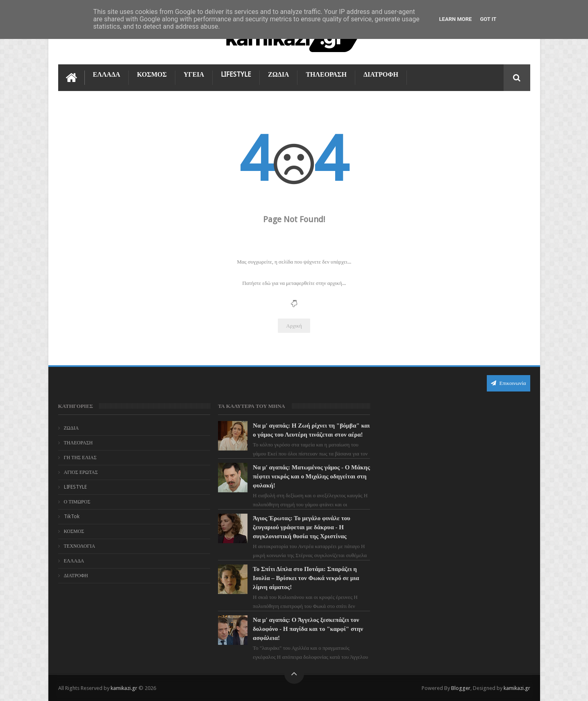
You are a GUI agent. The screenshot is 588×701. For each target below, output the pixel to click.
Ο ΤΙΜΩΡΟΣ (77, 502)
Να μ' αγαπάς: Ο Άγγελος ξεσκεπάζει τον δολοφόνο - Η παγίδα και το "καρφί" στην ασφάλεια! (308, 629)
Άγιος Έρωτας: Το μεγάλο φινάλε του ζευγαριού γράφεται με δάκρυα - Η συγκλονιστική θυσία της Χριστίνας (302, 527)
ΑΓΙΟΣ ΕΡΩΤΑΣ (81, 472)
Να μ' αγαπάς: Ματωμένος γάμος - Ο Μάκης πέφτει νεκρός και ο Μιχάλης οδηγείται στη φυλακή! (311, 476)
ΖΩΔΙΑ (278, 74)
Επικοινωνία (509, 383)
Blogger (461, 688)
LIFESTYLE (236, 74)
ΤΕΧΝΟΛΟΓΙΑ (80, 546)
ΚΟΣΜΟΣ (152, 74)
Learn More (456, 19)
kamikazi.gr (124, 688)
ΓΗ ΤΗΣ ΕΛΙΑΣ (80, 457)
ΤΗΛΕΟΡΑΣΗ (326, 74)
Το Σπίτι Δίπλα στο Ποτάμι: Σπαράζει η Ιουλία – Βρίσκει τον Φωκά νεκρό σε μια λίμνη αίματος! (306, 578)
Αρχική (294, 326)
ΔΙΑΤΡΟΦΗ (381, 74)
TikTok (72, 517)
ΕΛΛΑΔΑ (107, 74)
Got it (488, 19)
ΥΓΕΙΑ (194, 74)
